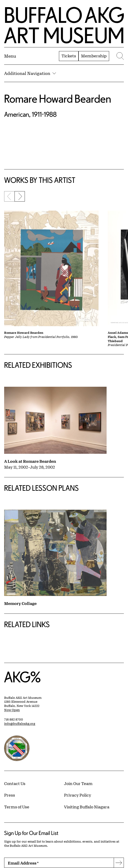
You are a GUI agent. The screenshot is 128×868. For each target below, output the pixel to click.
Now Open (12, 710)
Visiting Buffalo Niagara (87, 807)
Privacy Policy (78, 795)
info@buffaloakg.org (20, 724)
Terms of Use (17, 807)
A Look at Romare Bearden (30, 461)
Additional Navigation (30, 73)
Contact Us (15, 783)
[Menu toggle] (10, 56)
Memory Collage (20, 603)
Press (10, 795)
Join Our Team (78, 783)
